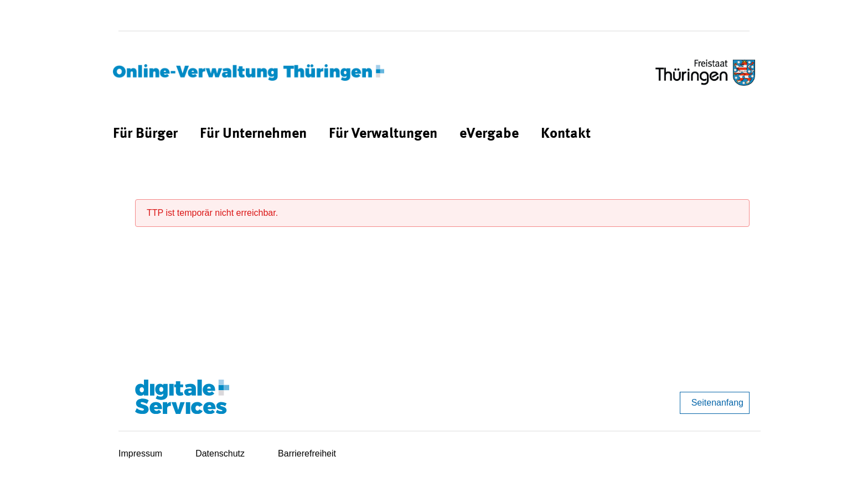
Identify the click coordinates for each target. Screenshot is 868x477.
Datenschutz (220, 453)
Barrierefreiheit (307, 453)
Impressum (140, 453)
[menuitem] (145, 134)
